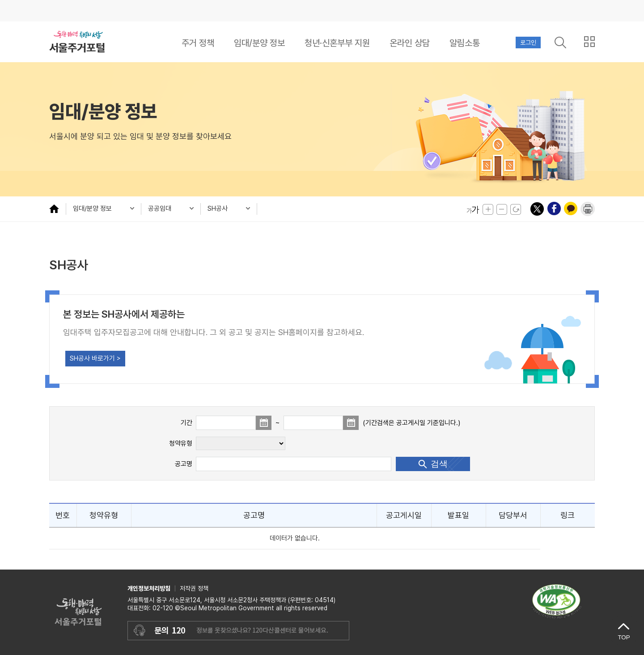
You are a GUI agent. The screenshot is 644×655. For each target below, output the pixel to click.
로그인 (528, 43)
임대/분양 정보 (259, 43)
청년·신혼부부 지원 (337, 43)
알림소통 (465, 43)
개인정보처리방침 (149, 588)
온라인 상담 (410, 43)
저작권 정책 (194, 588)
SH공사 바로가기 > (95, 358)
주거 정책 (198, 43)
